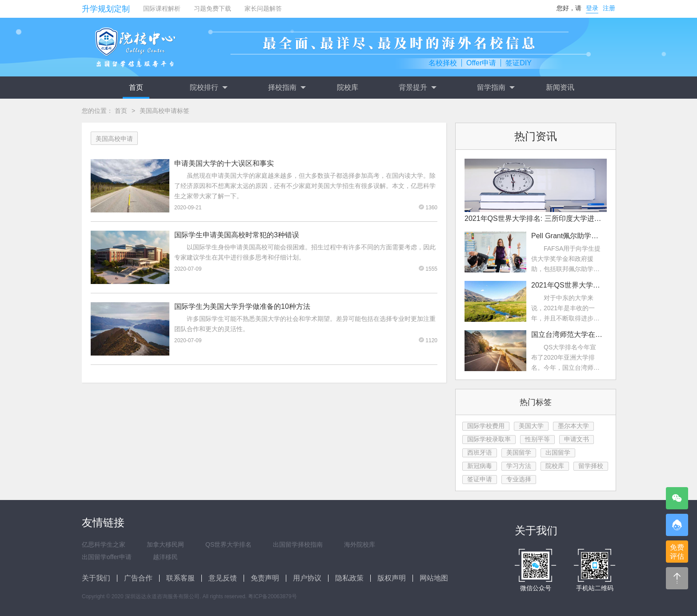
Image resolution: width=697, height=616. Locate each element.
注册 (609, 8)
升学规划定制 (106, 9)
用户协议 (307, 578)
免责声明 (265, 578)
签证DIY (519, 63)
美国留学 (519, 452)
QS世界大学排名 (228, 544)
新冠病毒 (480, 466)
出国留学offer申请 (107, 557)
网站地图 (434, 578)
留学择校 (591, 466)
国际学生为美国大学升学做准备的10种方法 (242, 306)
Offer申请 (481, 63)
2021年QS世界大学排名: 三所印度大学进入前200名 (536, 218)
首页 (136, 87)
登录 (592, 8)
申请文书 (577, 439)
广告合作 (138, 578)
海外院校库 (360, 544)
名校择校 (443, 63)
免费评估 (677, 552)
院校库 (348, 87)
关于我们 (96, 578)
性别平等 (537, 439)
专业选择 (519, 479)
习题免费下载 (212, 8)
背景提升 (417, 88)
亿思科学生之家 (104, 544)
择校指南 (287, 88)
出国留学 (558, 452)
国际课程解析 (162, 8)
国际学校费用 (486, 426)
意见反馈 (223, 578)
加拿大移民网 (165, 544)
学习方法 (519, 466)
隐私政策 (349, 578)
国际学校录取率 (489, 439)
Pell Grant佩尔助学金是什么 (567, 236)
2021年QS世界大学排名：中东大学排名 (567, 285)
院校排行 (208, 88)
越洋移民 (165, 557)
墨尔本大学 (573, 426)
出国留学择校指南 (298, 544)
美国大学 (531, 426)
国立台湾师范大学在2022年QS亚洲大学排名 (567, 334)
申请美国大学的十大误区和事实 (224, 163)
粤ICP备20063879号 (272, 596)
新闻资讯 (560, 87)
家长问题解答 (263, 8)
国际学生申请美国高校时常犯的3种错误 (237, 235)
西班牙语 (480, 452)
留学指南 (496, 88)
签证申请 (480, 479)
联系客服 (180, 578)
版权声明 (392, 578)
